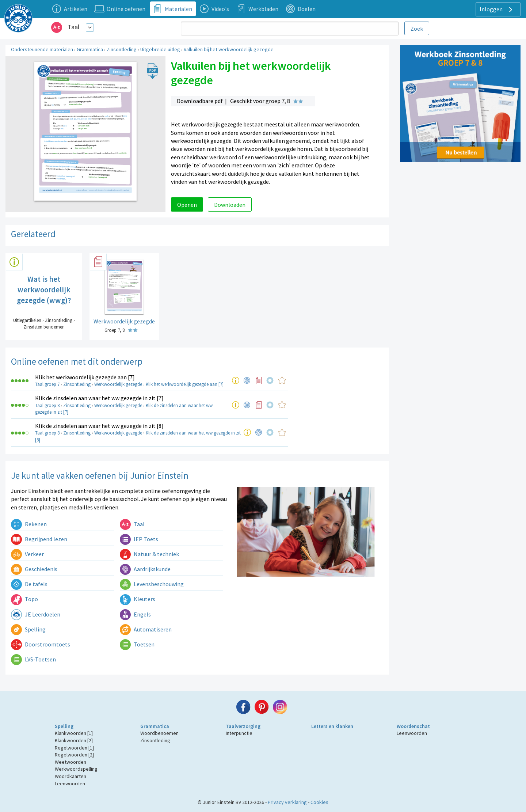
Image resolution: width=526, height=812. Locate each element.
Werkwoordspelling (76, 769)
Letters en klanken (332, 726)
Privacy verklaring (287, 802)
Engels (135, 614)
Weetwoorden (70, 762)
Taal (73, 27)
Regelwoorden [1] (74, 748)
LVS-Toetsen (33, 659)
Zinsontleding (122, 49)
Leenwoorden (70, 783)
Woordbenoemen (159, 733)
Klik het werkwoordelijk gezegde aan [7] (85, 377)
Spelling (28, 629)
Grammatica (90, 49)
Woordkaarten (70, 776)
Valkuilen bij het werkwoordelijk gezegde (229, 49)
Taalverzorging (243, 726)
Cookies (319, 802)
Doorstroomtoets (41, 644)
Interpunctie (239, 733)
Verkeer (27, 554)
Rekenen (29, 524)
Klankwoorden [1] (74, 733)
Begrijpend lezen (39, 539)
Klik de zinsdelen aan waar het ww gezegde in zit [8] (99, 426)
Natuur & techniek (149, 554)
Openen (187, 205)
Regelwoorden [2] (74, 755)
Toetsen (137, 644)
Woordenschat (413, 726)
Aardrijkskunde (145, 569)
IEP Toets (139, 539)
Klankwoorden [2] (74, 740)
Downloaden (230, 205)
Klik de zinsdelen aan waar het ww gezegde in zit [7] (99, 398)
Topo (24, 599)
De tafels (29, 584)
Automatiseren (146, 629)
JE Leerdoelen (36, 614)
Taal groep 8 (47, 405)
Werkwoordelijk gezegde (118, 384)
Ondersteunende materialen (42, 49)
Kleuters (138, 599)
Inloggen (497, 10)
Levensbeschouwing (152, 584)
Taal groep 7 (47, 384)
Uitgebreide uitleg (160, 49)
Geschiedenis (34, 569)
